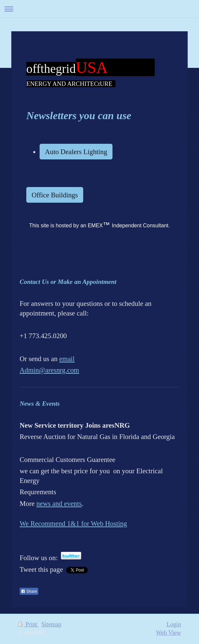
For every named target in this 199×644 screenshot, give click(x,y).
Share (29, 591)
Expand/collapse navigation (99, 9)
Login (174, 624)
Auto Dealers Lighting (76, 152)
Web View (169, 633)
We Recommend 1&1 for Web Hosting (73, 523)
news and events (59, 503)
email (67, 359)
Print (28, 624)
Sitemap (52, 624)
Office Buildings (55, 195)
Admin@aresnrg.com (49, 370)
